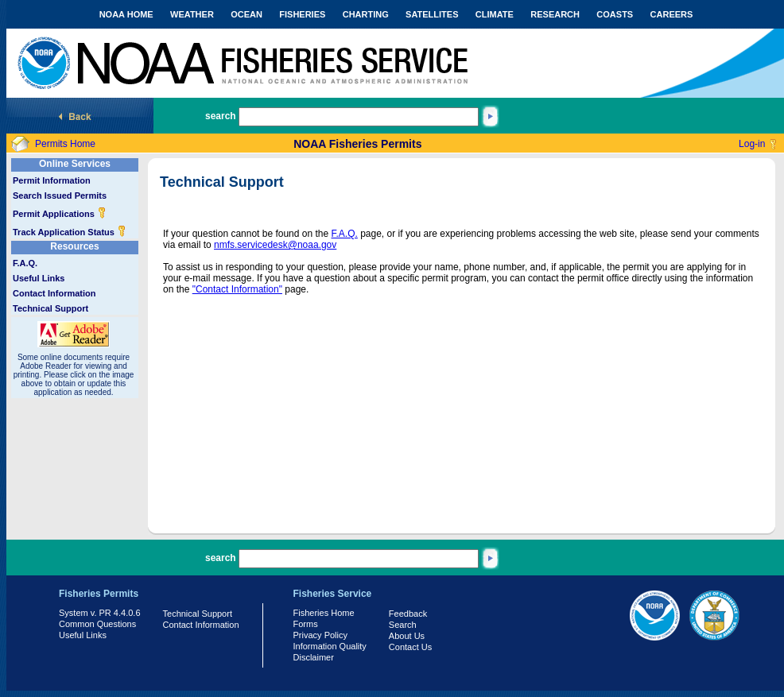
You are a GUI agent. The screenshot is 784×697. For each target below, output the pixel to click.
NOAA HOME (126, 14)
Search (403, 625)
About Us (407, 636)
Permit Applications (60, 214)
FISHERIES (302, 14)
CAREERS (672, 14)
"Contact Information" (237, 289)
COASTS (615, 14)
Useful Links (39, 278)
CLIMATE (495, 14)
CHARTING (366, 14)
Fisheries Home (324, 613)
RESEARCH (555, 14)
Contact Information (54, 293)
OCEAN (246, 14)
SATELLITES (432, 14)
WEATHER (192, 14)
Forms (306, 624)
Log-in (752, 144)
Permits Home (65, 144)
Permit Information (52, 180)
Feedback (408, 614)
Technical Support (50, 308)
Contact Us (410, 647)
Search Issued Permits (60, 196)
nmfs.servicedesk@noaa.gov (275, 245)
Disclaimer (314, 657)
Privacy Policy (320, 635)
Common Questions (97, 624)
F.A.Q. (25, 263)
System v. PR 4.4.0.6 (100, 613)
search (221, 116)
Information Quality (330, 646)
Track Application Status (70, 232)
